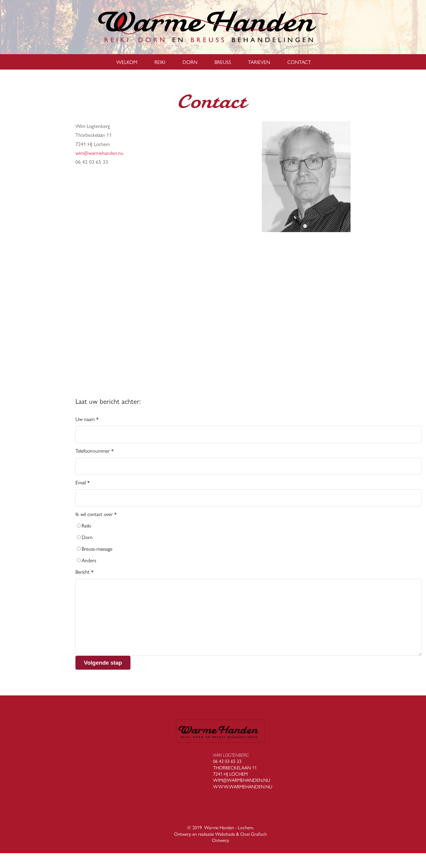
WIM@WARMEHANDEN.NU (242, 780)
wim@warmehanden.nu (99, 153)
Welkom (127, 62)
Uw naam (87, 419)
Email (83, 482)
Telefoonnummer (95, 450)
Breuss (223, 62)
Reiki (160, 62)
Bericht (84, 572)
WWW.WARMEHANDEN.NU (243, 786)
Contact (299, 62)
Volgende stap (103, 663)
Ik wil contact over (96, 514)
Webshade (225, 834)
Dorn (190, 62)
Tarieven (259, 62)
